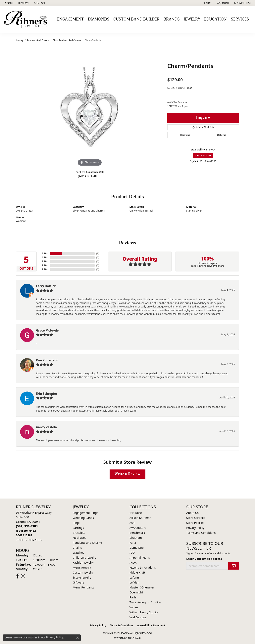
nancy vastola (46, 427)
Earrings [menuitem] (78, 528)
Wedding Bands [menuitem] (83, 518)
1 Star (45, 269)
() (98, 253)
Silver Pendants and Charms (67, 40)
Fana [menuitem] (133, 543)
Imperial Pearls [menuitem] (140, 558)
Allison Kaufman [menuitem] (140, 518)
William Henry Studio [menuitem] (144, 612)
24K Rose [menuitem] (136, 513)
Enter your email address (204, 559)
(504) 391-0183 (90, 176)
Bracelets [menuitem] (79, 533)
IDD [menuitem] (132, 553)
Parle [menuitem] (133, 597)
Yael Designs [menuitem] (138, 617)
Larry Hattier (46, 286)
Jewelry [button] (192, 19)
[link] (9, 3)
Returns (222, 135)
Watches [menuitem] (78, 553)
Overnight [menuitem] (136, 592)
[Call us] (24, 535)
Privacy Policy (195, 528)
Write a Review (127, 474)
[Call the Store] (27, 526)
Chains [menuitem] (77, 548)
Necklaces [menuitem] (79, 538)
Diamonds (99, 19)
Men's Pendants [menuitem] (83, 587)
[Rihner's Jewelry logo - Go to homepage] (27, 19)
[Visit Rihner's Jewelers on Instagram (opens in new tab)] (23, 576)
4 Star (45, 257)
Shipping (185, 135)
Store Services (196, 518)
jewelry (20, 40)
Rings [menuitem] (76, 523)
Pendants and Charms (38, 40)
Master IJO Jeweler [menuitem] (142, 587)
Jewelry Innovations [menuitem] (143, 567)
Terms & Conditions (122, 625)
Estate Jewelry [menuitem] (82, 577)
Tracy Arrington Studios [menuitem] (145, 602)
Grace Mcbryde (47, 330)
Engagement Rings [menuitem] (85, 513)
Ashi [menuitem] (132, 523)
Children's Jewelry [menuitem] (84, 558)
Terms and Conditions (201, 533)
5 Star (45, 253)
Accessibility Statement (151, 625)
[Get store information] (29, 540)
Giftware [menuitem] (78, 582)
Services (240, 19)
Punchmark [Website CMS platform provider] (135, 638)
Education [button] (215, 19)
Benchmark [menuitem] (137, 533)
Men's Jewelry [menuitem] (82, 567)
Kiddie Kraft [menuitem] (137, 572)
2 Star (45, 265)
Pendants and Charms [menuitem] (88, 543)
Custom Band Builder (136, 19)
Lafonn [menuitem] (134, 577)
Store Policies (195, 523)
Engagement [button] (70, 19)
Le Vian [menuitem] (134, 582)
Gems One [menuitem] (137, 548)
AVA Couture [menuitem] (138, 528)
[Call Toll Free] (26, 531)
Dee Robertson (47, 360)
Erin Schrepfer (47, 394)
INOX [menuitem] (133, 563)
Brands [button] (172, 19)
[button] (207, 3)
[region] (90, 107)
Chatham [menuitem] (136, 538)
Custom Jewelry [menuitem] (83, 572)
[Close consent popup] (77, 638)
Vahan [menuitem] (134, 607)
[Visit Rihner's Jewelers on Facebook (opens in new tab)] (17, 576)
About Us (192, 513)
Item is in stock (203, 155)
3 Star (45, 261)
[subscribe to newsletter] (234, 566)
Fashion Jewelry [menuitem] (83, 563)
